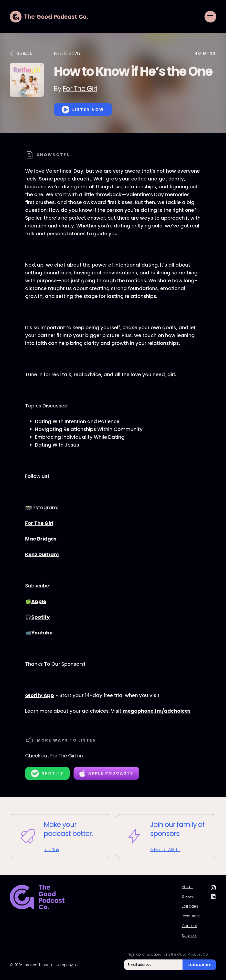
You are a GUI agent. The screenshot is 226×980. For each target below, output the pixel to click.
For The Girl (80, 89)
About (187, 887)
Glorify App (40, 695)
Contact (189, 926)
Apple (39, 601)
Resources (191, 916)
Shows (188, 897)
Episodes (190, 906)
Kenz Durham (42, 554)
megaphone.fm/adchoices (157, 711)
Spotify (41, 617)
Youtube (42, 633)
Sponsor (189, 936)
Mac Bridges (41, 539)
